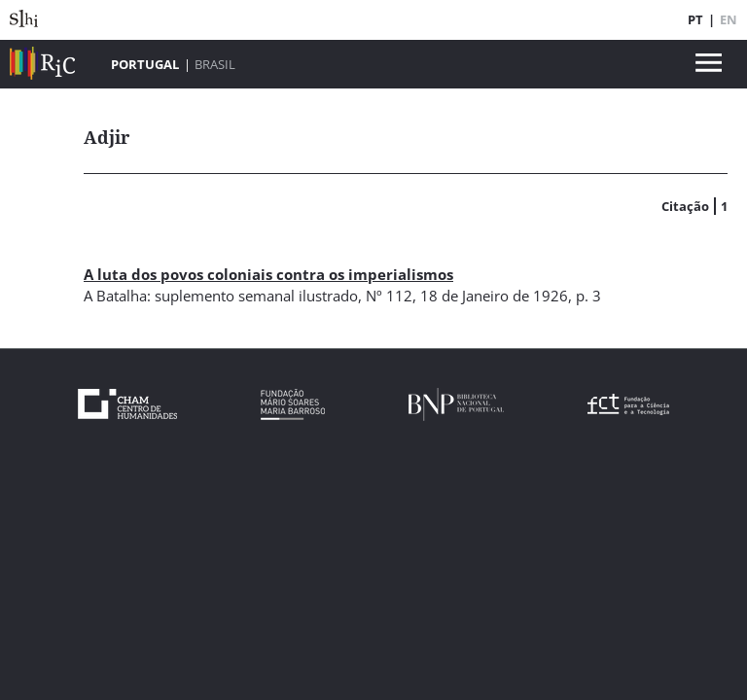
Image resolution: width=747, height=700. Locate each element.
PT (695, 19)
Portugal (145, 64)
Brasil (215, 64)
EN (729, 19)
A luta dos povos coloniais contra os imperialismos (268, 274)
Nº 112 (389, 296)
